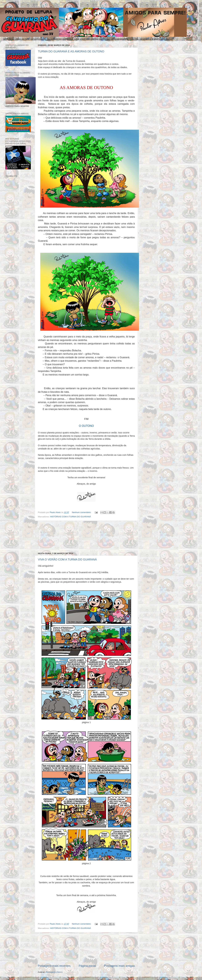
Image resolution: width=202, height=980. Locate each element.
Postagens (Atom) (54, 972)
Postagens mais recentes (54, 966)
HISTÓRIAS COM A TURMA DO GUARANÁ (71, 517)
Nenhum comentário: (82, 512)
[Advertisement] (86, 537)
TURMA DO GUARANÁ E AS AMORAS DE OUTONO (71, 51)
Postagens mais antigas (119, 966)
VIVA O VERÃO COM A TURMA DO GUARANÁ (67, 560)
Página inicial (87, 966)
